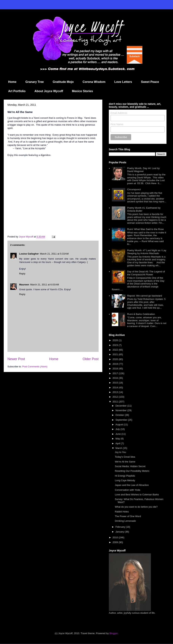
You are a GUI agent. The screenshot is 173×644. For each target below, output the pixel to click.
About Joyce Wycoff (49, 91)
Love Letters (123, 82)
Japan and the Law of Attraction (132, 485)
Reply (22, 274)
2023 (116, 345)
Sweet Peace (150, 82)
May (118, 439)
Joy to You (120, 452)
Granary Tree (35, 82)
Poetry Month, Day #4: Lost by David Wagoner (143, 170)
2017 (116, 373)
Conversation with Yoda (127, 490)
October (120, 415)
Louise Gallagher (29, 254)
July (118, 429)
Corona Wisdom (94, 82)
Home (12, 82)
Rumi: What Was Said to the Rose (145, 229)
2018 (116, 369)
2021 (116, 354)
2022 (116, 350)
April (118, 443)
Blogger (113, 633)
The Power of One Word (128, 516)
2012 (116, 397)
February (121, 527)
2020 (116, 359)
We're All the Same (125, 462)
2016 (116, 378)
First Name (117, 124)
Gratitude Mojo (63, 82)
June (118, 434)
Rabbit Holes (122, 512)
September (122, 420)
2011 (116, 402)
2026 (116, 340)
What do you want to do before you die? (136, 507)
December (121, 406)
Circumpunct (134, 189)
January (120, 532)
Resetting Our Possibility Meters (132, 471)
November (121, 410)
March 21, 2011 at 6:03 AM (44, 285)
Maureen (24, 285)
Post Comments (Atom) (35, 367)
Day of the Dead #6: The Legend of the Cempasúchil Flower (146, 273)
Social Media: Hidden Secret (130, 466)
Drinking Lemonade (125, 521)
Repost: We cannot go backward (145, 296)
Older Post (91, 359)
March (119, 448)
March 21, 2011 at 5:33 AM (54, 254)
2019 (116, 364)
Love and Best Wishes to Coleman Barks (137, 495)
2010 (116, 537)
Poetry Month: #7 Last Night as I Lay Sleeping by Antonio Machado (147, 252)
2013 (116, 392)
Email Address (119, 113)
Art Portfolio (17, 91)
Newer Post (16, 359)
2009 (116, 542)
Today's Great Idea (125, 457)
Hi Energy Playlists (125, 476)
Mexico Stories (83, 91)
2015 (116, 383)
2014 (116, 387)
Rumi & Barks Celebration (141, 314)
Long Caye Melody (125, 480)
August (120, 424)
